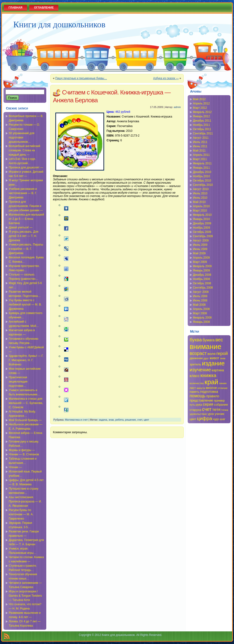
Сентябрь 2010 (203, 185)
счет (140, 420)
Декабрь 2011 (202, 121)
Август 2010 (201, 189)
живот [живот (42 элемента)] (214, 358)
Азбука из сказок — (166, 78)
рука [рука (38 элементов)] (199, 405)
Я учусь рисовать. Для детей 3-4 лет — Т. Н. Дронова (24, 236)
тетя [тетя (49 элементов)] (216, 409)
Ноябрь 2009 (201, 228)
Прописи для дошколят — (26, 167)
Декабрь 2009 (202, 223)
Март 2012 (200, 108)
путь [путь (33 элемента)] (192, 405)
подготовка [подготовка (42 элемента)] (209, 392)
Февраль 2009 (202, 266)
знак (111, 420)
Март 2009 (200, 262)
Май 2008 (199, 305)
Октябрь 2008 (202, 283)
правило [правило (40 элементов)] (213, 396)
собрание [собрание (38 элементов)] (221, 405)
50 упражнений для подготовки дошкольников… (22, 138)
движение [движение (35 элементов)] (196, 358)
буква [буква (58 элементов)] (196, 340)
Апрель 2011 (201, 155)
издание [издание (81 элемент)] (213, 363)
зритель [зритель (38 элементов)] (195, 364)
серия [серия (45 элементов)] (208, 404)
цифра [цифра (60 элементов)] (205, 418)
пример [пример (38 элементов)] (219, 401)
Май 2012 (199, 99)
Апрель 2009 (201, 258)
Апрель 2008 (201, 309)
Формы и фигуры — (22, 450)
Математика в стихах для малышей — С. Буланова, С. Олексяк (26, 403)
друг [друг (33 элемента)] (206, 358)
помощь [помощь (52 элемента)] (198, 396)
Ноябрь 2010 (201, 176)
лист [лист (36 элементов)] (193, 388)
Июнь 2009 (200, 249)
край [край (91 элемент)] (211, 382)
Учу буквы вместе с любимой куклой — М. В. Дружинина (25, 305)
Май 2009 (199, 253)
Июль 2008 (200, 296)
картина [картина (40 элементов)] (218, 370)
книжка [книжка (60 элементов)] (208, 375)
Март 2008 (200, 313)
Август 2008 (201, 292)
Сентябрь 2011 (203, 133)
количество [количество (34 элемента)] (197, 383)
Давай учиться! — (21, 227)
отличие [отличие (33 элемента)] (222, 388)
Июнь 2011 (200, 146)
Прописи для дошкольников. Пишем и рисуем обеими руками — (26, 206)
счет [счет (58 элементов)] (207, 409)
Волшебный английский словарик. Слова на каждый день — (24, 150)
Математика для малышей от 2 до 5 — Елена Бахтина (26, 219)
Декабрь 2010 (202, 172)
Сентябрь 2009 (203, 236)
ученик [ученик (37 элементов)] (220, 414)
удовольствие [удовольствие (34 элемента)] (198, 414)
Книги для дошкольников (59, 25)
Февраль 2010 (202, 215)
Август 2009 (201, 241)
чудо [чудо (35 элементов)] (216, 419)
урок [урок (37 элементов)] (211, 414)
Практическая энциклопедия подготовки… (18, 382)
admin (177, 107)
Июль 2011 (200, 142)
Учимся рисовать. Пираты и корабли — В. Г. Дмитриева (26, 249)
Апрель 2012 (201, 103)
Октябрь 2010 (202, 181)
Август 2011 (201, 138)
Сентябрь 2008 (203, 288)
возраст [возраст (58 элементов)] (198, 353)
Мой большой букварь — (25, 420)
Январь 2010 (201, 219)
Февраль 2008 (202, 318)
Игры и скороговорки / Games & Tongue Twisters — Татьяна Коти (25, 596)
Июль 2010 (200, 193)
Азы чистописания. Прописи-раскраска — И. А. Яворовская (25, 501)
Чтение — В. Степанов (24, 454)
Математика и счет (76, 420)
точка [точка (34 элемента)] (225, 410)
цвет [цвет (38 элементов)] (193, 419)
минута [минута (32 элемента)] (201, 388)
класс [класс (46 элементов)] (195, 376)
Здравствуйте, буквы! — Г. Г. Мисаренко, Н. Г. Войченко (26, 360)
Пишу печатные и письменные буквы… (81, 78)
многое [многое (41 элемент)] (211, 388)
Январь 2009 (201, 270)
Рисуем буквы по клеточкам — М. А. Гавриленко (21, 514)
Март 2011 (200, 159)
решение (131, 420)
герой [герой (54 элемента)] (222, 353)
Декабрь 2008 (202, 275)
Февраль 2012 (202, 112)
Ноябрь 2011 (201, 125)
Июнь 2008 (200, 300)
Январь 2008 (201, 322)
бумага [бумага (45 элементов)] (209, 340)
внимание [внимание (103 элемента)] (206, 347)
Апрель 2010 (201, 206)
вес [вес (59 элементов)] (219, 340)
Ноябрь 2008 (201, 279)
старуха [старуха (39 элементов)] (195, 410)
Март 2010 (200, 211)
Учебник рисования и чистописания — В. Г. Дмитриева (23, 193)
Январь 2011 (201, 168)
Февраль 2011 (202, 163)
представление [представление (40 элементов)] (201, 400)
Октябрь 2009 (202, 232)
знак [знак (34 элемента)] (223, 358)
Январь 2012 (201, 116)
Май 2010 (199, 202)
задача (103, 420)
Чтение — (15, 467)
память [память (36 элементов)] (194, 392)
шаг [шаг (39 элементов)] (223, 419)
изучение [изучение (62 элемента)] (200, 370)
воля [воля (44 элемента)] (211, 354)
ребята (119, 420)
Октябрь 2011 (202, 129)
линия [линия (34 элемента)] (223, 383)
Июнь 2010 (200, 198)
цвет (146, 420)
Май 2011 (199, 151)
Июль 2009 (200, 245)
